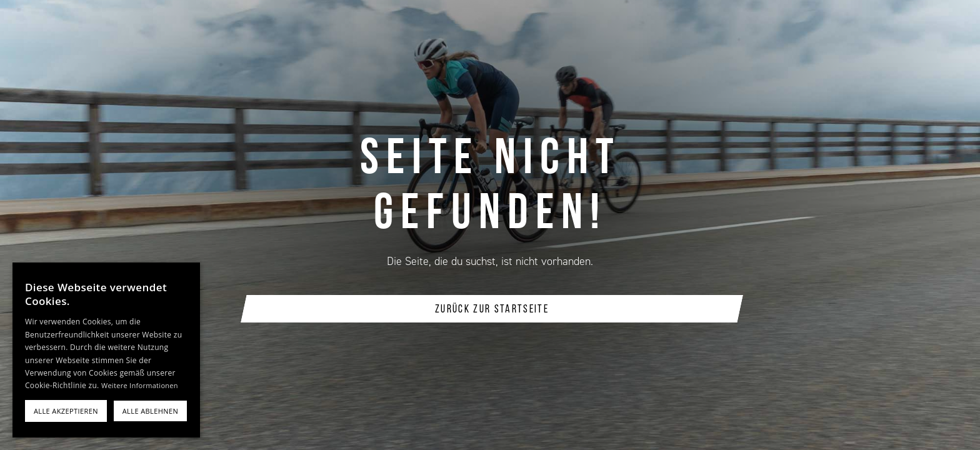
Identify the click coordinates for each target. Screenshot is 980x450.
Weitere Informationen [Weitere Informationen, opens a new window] (140, 385)
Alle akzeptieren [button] (66, 411)
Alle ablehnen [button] (150, 411)
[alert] (106, 350)
